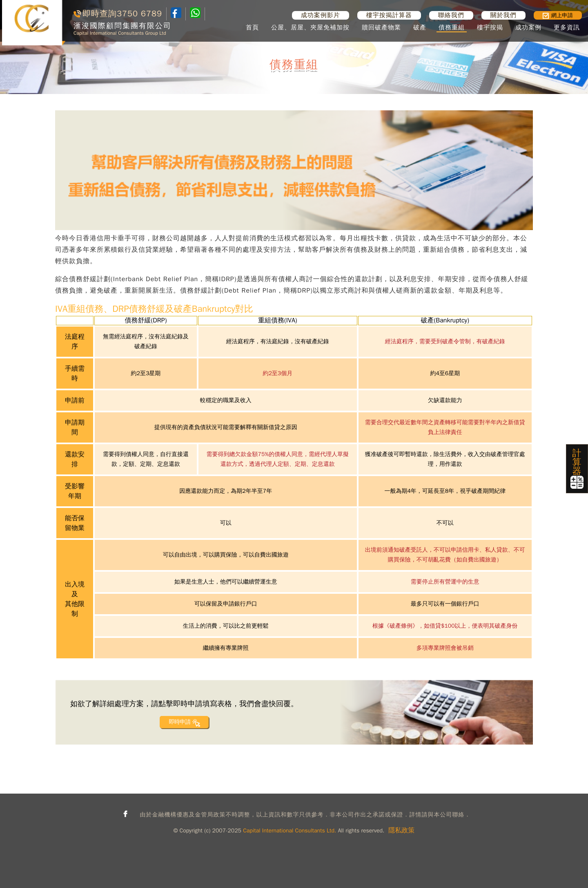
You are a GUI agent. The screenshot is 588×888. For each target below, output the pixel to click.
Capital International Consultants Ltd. (290, 831)
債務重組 (452, 27)
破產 (420, 27)
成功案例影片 (321, 15)
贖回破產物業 (381, 27)
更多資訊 (567, 27)
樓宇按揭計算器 (389, 15)
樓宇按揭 (490, 27)
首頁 (252, 27)
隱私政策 (401, 830)
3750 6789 (139, 14)
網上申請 (558, 15)
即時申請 (179, 722)
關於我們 (503, 15)
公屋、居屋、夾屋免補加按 (310, 27)
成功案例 (528, 27)
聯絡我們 (451, 15)
